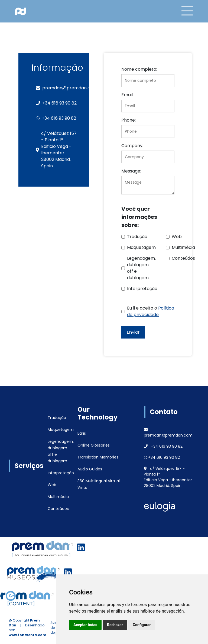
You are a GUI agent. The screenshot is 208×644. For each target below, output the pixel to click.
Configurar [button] (142, 625)
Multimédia (58, 497)
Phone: (129, 120)
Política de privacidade (151, 311)
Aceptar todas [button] (85, 625)
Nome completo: (139, 69)
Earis (82, 433)
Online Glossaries (94, 445)
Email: (127, 95)
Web (52, 485)
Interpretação (61, 473)
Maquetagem (61, 430)
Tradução (57, 418)
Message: (131, 171)
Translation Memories (98, 457)
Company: (132, 146)
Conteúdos (58, 509)
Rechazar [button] (115, 625)
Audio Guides (90, 469)
